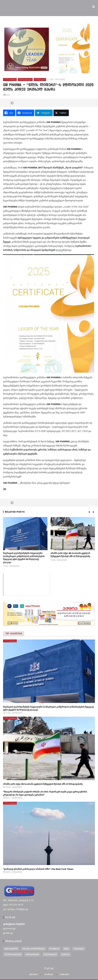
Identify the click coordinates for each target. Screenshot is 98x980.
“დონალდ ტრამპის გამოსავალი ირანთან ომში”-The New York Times (38, 869)
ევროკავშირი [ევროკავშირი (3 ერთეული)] (11, 949)
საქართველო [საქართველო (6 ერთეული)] (50, 954)
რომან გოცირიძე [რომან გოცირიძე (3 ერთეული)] (13, 954)
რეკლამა (49, 974)
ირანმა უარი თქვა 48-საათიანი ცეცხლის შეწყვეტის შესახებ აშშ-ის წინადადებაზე (70, 555)
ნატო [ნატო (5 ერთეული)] (66, 949)
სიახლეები (40, 79)
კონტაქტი (64, 974)
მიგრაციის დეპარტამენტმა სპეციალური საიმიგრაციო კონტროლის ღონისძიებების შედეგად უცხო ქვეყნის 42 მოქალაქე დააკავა (24, 558)
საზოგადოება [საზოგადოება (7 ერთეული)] (32, 954)
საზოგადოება (25, 79)
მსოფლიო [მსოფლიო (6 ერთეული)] (54, 949)
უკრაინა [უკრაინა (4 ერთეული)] (66, 954)
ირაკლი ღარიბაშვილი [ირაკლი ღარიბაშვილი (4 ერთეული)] (34, 949)
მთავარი (34, 974)
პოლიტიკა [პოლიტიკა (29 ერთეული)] (79, 949)
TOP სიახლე (10, 79)
